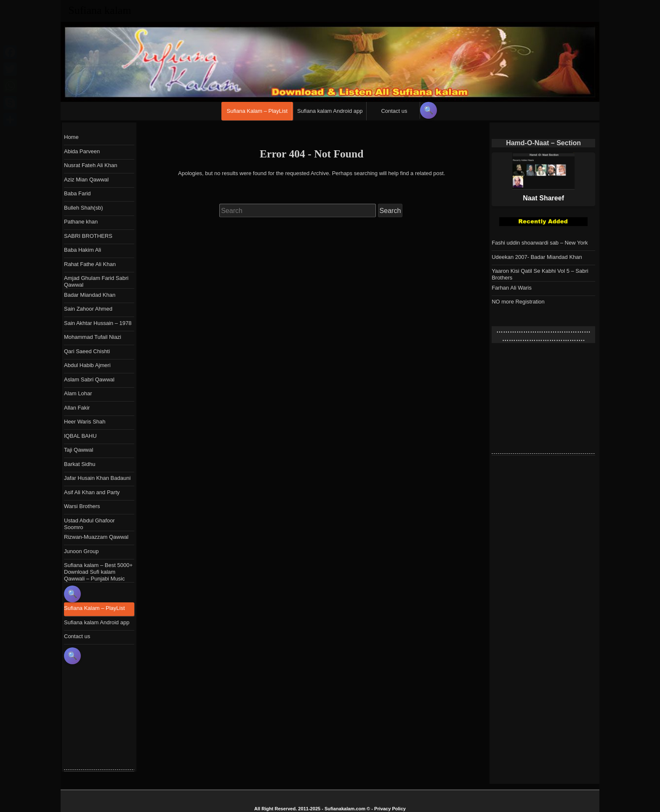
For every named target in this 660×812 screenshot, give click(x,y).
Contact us (394, 111)
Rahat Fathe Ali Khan (90, 264)
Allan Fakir (77, 408)
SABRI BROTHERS (88, 236)
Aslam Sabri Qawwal (89, 379)
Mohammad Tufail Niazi (93, 337)
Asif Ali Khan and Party (92, 492)
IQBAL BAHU (80, 436)
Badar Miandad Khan (90, 295)
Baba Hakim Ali (82, 250)
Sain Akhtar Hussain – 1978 (98, 323)
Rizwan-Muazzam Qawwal (96, 537)
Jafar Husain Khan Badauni (97, 478)
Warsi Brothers (82, 506)
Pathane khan (81, 222)
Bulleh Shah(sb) (84, 208)
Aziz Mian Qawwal (86, 180)
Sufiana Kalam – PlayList (257, 111)
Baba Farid (77, 193)
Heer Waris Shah (85, 422)
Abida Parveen (82, 151)
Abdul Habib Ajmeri (87, 365)
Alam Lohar (78, 393)
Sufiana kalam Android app (330, 111)
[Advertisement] (555, 401)
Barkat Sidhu (80, 464)
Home (71, 137)
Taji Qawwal (79, 450)
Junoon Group (81, 551)
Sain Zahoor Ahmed (88, 309)
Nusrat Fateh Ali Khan (90, 165)
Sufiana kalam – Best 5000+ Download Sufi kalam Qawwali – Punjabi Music (98, 572)
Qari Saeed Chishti (87, 351)
